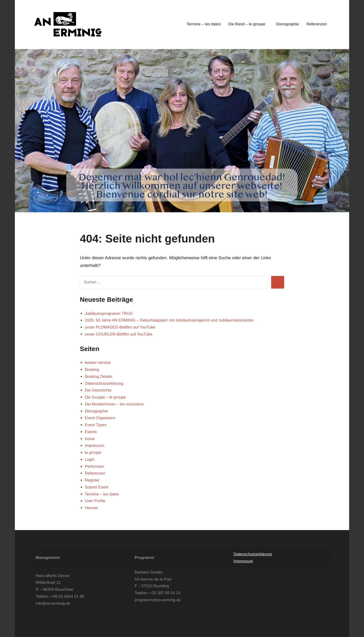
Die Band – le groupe (248, 24)
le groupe (93, 453)
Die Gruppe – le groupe (105, 397)
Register (92, 480)
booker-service (98, 363)
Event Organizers (100, 418)
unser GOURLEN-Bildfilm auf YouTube (119, 334)
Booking (92, 370)
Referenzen (317, 24)
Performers (94, 466)
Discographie (288, 24)
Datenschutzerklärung (104, 383)
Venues (91, 508)
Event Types (96, 425)
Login (90, 460)
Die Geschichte (98, 390)
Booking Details (98, 377)
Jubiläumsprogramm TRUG (109, 314)
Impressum (94, 446)
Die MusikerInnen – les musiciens (114, 404)
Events (91, 432)
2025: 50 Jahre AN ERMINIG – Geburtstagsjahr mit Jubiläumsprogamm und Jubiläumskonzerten (169, 320)
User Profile (95, 501)
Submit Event (96, 487)
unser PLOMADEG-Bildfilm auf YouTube (120, 327)
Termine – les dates (204, 24)
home (90, 439)
